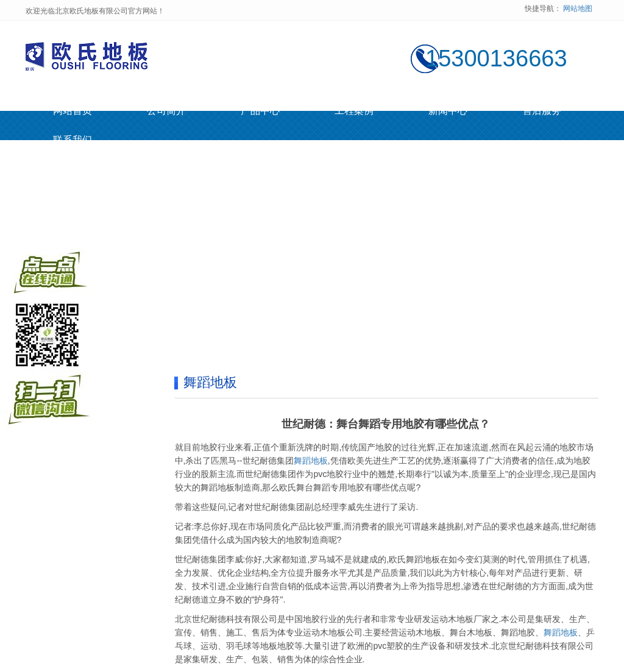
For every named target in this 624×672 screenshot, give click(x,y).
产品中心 (260, 111)
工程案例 (354, 111)
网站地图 (578, 9)
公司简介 (166, 111)
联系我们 (73, 140)
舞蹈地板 (311, 461)
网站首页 (73, 111)
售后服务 (542, 111)
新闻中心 (448, 111)
